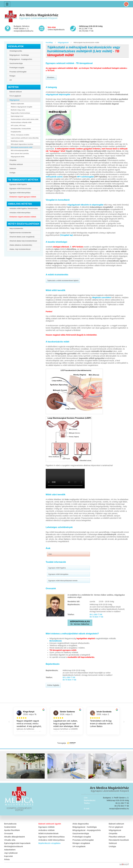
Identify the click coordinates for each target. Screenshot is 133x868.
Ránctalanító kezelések (119, 840)
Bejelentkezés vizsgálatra (49, 843)
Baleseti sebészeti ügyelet (50, 824)
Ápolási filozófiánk (12, 830)
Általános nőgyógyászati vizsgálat (21, 107)
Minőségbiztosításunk (14, 846)
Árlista (7, 859)
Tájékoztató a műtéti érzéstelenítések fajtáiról (63, 281)
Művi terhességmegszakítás (20, 150)
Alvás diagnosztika (81, 824)
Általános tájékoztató (17, 104)
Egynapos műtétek (46, 827)
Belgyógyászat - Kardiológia (19, 55)
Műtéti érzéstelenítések (48, 833)
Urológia (12, 173)
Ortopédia (13, 160)
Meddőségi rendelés (17, 141)
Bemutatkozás (10, 824)
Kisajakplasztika (16, 132)
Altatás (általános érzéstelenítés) (21, 245)
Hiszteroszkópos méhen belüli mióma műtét (25, 119)
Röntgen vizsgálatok (81, 843)
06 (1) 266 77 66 (86, 29)
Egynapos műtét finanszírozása (20, 189)
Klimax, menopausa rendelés (20, 135)
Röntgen (12, 76)
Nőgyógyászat (14, 100)
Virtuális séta (10, 840)
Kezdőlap (49, 42)
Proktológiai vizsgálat (17, 68)
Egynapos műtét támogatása (58, 574)
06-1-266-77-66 (96, 614)
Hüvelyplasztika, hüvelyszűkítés (21, 129)
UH (11, 80)
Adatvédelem (10, 850)
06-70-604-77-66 (96, 617)
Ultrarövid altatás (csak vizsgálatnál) (22, 237)
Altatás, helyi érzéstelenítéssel (20, 249)
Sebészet (13, 169)
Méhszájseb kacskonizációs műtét (22, 147)
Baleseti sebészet (16, 92)
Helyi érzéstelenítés (16, 228)
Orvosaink (9, 833)
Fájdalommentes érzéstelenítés (20, 233)
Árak (50, 554)
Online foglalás (53, 685)
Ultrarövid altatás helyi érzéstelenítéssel (23, 241)
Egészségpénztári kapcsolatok (17, 843)
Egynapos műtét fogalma (18, 184)
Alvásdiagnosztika (16, 51)
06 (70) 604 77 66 (86, 31)
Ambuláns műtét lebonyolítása (20, 213)
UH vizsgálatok (79, 846)
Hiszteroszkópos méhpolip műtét (21, 122)
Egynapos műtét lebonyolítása (20, 193)
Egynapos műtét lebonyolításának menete (63, 581)
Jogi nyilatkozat (11, 853)
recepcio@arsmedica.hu (23, 31)
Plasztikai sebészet (16, 164)
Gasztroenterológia (16, 63)
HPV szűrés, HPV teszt (18, 125)
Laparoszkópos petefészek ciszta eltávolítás (25, 138)
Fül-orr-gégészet (15, 96)
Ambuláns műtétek (46, 830)
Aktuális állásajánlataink (14, 837)
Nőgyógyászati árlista (18, 157)
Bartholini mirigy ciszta (18, 110)
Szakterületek (10, 827)
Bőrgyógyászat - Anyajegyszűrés (21, 59)
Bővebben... (51, 77)
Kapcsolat (8, 856)
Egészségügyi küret (17, 116)
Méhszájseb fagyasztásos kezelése (22, 144)
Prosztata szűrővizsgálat (18, 72)
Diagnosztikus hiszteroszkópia (20, 113)
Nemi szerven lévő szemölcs (20, 153)
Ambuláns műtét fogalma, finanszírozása (24, 209)
